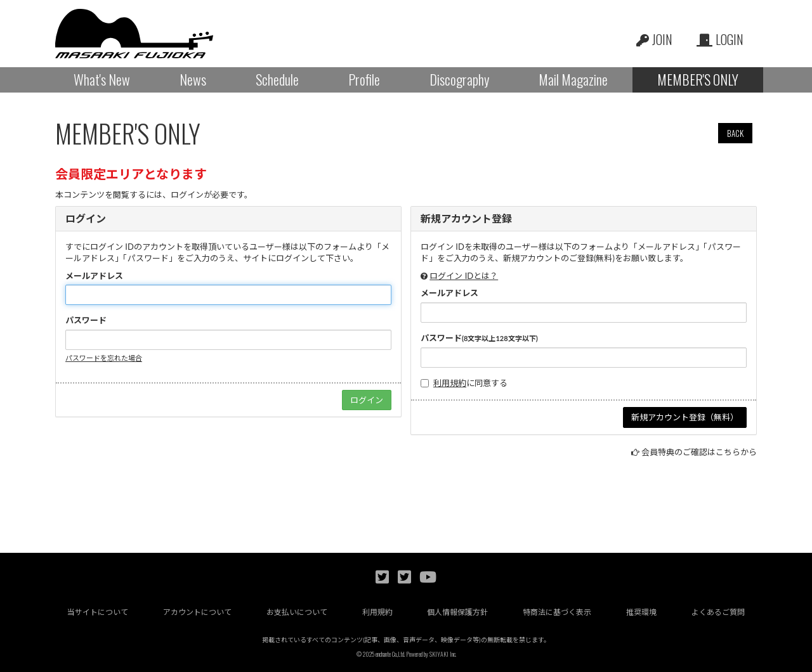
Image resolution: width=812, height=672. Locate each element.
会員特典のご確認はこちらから (699, 452)
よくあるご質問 (718, 612)
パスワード (86, 320)
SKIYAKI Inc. (443, 654)
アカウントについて (197, 612)
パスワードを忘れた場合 (104, 358)
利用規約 (450, 383)
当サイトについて (98, 612)
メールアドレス (94, 276)
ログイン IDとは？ (464, 276)
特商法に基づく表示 (557, 612)
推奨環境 (641, 612)
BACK (735, 133)
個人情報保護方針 (457, 612)
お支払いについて (297, 612)
